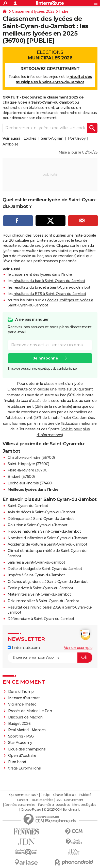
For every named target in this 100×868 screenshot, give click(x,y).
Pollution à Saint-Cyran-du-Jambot (38, 525)
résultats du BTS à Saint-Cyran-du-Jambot (50, 294)
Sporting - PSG (21, 736)
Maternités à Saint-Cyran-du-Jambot (39, 594)
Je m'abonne (46, 358)
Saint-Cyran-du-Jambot (28, 506)
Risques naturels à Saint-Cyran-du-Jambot (44, 531)
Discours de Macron (25, 717)
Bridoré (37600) (21, 477)
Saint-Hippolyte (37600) (28, 464)
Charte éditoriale (65, 795)
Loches (30, 138)
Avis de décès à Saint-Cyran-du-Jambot (41, 512)
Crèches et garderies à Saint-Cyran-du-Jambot (48, 582)
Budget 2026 (19, 724)
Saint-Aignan (52, 138)
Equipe (45, 795)
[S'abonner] (50, 658)
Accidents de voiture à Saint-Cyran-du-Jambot (47, 544)
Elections (50, 55)
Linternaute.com (24, 648)
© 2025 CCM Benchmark (62, 810)
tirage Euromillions (24, 768)
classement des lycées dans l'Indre (42, 274)
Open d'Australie (22, 756)
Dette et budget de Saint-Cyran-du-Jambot (45, 569)
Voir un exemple (78, 648)
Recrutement (74, 800)
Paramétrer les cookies (54, 805)
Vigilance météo (22, 704)
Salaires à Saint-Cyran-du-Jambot (36, 562)
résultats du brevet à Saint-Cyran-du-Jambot (52, 287)
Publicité (85, 795)
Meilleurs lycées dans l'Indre (33, 489)
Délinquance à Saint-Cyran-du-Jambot (41, 519)
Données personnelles (20, 805)
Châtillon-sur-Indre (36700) (31, 457)
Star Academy (20, 743)
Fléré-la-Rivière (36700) (28, 470)
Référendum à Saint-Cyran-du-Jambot (41, 619)
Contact (23, 800)
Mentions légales (84, 805)
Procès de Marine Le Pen (30, 711)
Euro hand (17, 762)
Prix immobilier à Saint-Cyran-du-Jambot (43, 601)
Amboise (11, 144)
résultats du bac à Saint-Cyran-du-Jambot (49, 281)
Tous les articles (42, 800)
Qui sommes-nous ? (23, 795)
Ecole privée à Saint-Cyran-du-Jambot (40, 588)
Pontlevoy (77, 138)
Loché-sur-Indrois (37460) (30, 483)
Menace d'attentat (24, 698)
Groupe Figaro (31, 810)
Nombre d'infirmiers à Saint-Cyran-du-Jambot (48, 538)
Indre (64, 11)
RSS (59, 800)
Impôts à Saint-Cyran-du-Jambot (36, 575)
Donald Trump (21, 692)
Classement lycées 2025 (33, 11)
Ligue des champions (27, 749)
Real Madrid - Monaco (27, 730)
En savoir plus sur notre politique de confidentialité (42, 369)
